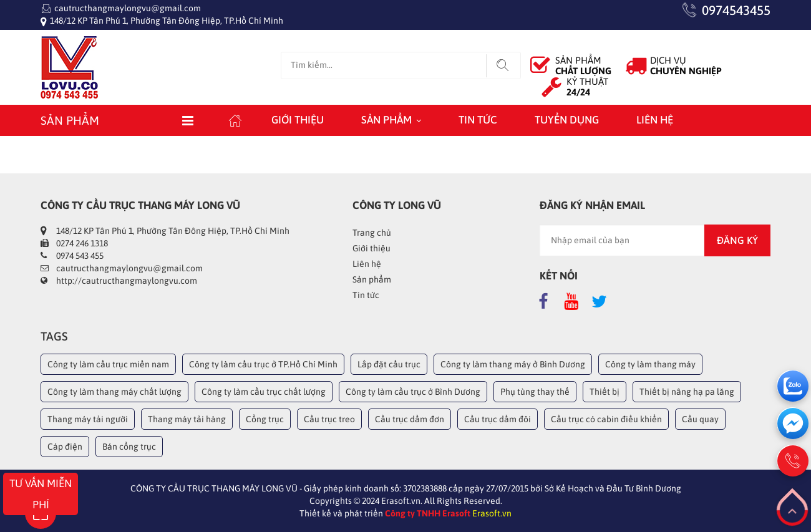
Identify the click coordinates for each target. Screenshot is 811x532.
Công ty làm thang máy (650, 364)
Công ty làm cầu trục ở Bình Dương (413, 392)
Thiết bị (605, 392)
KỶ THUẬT (587, 87)
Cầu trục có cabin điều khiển (606, 419)
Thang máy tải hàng (187, 419)
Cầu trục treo (329, 419)
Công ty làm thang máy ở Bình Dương (513, 364)
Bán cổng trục (129, 447)
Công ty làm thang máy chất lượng (114, 392)
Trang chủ (372, 233)
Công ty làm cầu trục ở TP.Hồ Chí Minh (263, 364)
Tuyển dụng (567, 120)
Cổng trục (265, 419)
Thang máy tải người (88, 419)
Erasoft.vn (492, 513)
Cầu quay (700, 419)
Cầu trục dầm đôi (498, 419)
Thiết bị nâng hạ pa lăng (687, 392)
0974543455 (736, 10)
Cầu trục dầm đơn (410, 419)
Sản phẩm (386, 120)
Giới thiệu (298, 120)
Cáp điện (65, 447)
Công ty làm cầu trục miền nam (108, 364)
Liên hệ (655, 120)
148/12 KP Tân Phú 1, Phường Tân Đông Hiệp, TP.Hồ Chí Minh (167, 21)
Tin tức (478, 120)
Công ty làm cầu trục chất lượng (264, 392)
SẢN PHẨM (583, 65)
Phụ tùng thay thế (535, 392)
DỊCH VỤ (686, 65)
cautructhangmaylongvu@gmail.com (128, 8)
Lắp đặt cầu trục (389, 364)
